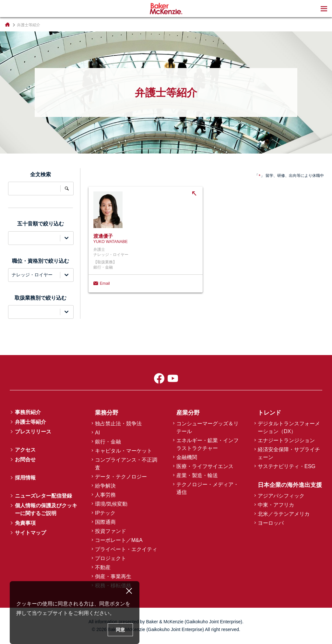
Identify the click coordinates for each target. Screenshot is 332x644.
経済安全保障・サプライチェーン (289, 453)
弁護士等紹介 (30, 422)
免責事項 (25, 523)
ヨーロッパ (271, 523)
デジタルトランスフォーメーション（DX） (289, 427)
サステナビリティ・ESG (287, 466)
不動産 (103, 567)
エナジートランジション (286, 440)
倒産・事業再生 (113, 576)
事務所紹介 (28, 412)
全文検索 (67, 189)
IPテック (105, 513)
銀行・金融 (108, 442)
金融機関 (187, 457)
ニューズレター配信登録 (43, 496)
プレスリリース (33, 432)
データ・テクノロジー (121, 477)
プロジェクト (111, 558)
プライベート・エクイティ (126, 549)
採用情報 (25, 478)
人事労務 (105, 495)
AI (97, 433)
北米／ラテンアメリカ (284, 514)
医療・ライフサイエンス (205, 466)
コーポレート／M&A (119, 540)
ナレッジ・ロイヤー (32, 275)
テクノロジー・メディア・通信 (207, 488)
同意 (120, 630)
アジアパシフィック (281, 496)
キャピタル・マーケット (124, 451)
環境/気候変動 (111, 504)
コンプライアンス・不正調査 (126, 464)
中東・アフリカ (276, 505)
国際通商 (105, 522)
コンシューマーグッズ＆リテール (207, 427)
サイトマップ (30, 533)
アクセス (25, 450)
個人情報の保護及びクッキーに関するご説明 (46, 509)
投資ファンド (111, 531)
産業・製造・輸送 (197, 475)
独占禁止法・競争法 (118, 424)
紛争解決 (105, 486)
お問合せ (25, 460)
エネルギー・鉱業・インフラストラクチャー (207, 444)
